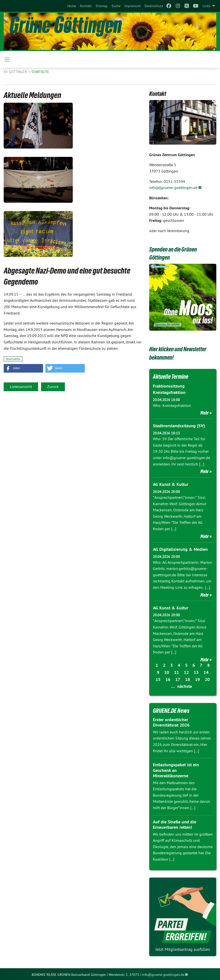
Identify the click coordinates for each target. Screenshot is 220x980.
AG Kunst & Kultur (171, 484)
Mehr (205, 413)
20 (207, 678)
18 (188, 678)
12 (186, 671)
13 (196, 671)
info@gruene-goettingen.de (163, 974)
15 (158, 678)
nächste (185, 685)
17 (178, 678)
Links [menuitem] (206, 6)
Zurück (53, 387)
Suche (116, 6)
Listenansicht (21, 387)
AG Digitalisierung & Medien (180, 548)
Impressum (132, 6)
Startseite (40, 72)
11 (176, 671)
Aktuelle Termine (172, 377)
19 (197, 678)
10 (167, 671)
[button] (23, 368)
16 (168, 678)
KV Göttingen (16, 72)
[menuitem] (72, 6)
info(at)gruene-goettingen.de (173, 188)
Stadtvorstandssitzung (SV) (179, 425)
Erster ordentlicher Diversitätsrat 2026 (171, 721)
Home (72, 6)
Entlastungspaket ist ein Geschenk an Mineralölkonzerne (176, 769)
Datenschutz (154, 6)
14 (206, 671)
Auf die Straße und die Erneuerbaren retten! (175, 823)
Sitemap (102, 6)
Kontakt (86, 6)
